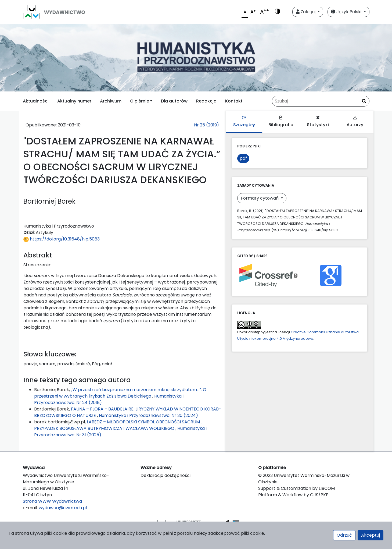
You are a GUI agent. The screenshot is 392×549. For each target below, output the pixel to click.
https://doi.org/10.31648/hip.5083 (62, 239)
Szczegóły (244, 122)
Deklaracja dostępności (166, 475)
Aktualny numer (74, 101)
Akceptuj (371, 535)
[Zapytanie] (321, 101)
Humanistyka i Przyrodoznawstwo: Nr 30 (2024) (148, 415)
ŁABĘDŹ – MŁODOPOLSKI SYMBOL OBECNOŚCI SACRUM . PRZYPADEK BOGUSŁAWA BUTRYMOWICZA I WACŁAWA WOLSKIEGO (118, 425)
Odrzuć (344, 535)
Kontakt (234, 101)
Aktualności (36, 101)
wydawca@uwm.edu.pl (63, 508)
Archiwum (111, 101)
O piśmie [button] (140, 101)
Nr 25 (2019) (206, 125)
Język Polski (347, 12)
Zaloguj (306, 12)
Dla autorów (174, 101)
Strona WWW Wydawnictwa (52, 501)
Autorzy (355, 122)
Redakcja (206, 101)
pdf (243, 158)
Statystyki (318, 122)
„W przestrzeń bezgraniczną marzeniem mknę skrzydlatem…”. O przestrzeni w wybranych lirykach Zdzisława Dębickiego (120, 393)
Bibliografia (281, 122)
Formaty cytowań (260, 198)
